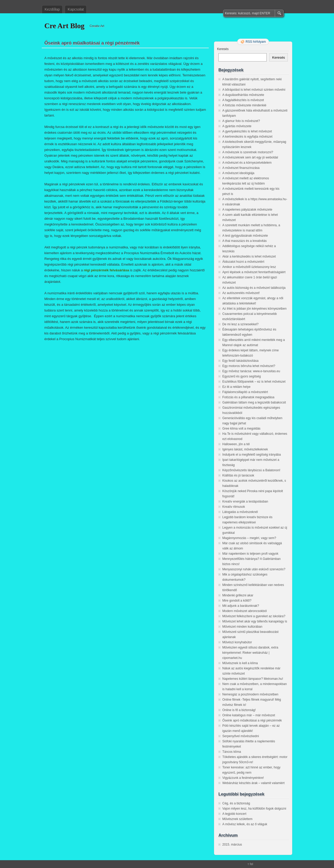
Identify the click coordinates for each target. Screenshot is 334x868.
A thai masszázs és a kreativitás (244, 241)
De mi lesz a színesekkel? (240, 324)
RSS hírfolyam (256, 42)
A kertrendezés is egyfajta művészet (247, 137)
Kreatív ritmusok (234, 507)
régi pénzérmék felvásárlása (106, 270)
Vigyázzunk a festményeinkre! (243, 778)
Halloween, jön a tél (236, 444)
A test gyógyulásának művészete (245, 236)
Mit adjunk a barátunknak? (241, 606)
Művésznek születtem (237, 819)
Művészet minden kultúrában (242, 627)
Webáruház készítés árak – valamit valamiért (254, 783)
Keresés (223, 49)
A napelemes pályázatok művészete (247, 210)
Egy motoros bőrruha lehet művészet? (249, 366)
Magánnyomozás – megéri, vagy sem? (249, 538)
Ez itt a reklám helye (236, 387)
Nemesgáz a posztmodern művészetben (250, 694)
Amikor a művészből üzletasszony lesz (249, 267)
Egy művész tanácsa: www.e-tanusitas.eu (251, 371)
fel (251, 864)
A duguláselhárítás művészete (243, 95)
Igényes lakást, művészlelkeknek (245, 449)
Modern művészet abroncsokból (244, 611)
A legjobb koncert (234, 814)
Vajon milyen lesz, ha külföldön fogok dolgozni (254, 809)
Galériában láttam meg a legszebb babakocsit (254, 402)
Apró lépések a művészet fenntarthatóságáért (254, 272)
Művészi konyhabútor (237, 642)
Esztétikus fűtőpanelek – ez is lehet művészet (254, 382)
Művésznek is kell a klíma (240, 663)
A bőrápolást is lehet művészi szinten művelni (254, 90)
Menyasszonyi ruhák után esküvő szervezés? (254, 569)
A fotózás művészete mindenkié (244, 105)
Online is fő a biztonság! (239, 710)
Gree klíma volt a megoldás (241, 429)
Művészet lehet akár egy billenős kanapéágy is (255, 621)
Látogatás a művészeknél (240, 512)
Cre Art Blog (64, 26)
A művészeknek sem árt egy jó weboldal (250, 157)
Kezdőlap (52, 9)
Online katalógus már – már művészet (249, 715)
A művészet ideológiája (238, 173)
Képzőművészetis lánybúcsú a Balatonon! (251, 470)
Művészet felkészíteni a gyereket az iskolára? (254, 616)
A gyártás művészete (237, 126)
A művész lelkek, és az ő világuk (245, 824)
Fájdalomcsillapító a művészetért (245, 392)
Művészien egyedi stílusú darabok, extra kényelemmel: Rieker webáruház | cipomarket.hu (250, 653)
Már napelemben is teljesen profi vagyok (250, 554)
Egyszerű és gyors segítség (241, 376)
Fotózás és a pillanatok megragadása (248, 397)
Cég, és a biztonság (236, 803)
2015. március (232, 845)
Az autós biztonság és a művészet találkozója (254, 288)
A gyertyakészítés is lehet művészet (247, 131)
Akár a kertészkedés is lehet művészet (249, 256)
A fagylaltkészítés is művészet (243, 100)
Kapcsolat (76, 9)
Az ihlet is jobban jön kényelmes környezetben (254, 309)
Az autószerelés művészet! (241, 293)
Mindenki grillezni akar (238, 595)
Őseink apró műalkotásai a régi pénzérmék (252, 720)
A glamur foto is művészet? (241, 121)
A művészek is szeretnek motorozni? (248, 152)
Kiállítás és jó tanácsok (238, 475)
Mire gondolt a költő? (237, 601)
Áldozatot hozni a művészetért (243, 262)
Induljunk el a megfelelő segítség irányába (252, 455)
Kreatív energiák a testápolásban (245, 502)
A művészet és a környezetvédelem (247, 163)
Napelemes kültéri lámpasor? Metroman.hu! (253, 679)
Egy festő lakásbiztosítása (240, 361)
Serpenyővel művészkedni (241, 736)
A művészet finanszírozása (241, 168)
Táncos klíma (232, 752)
